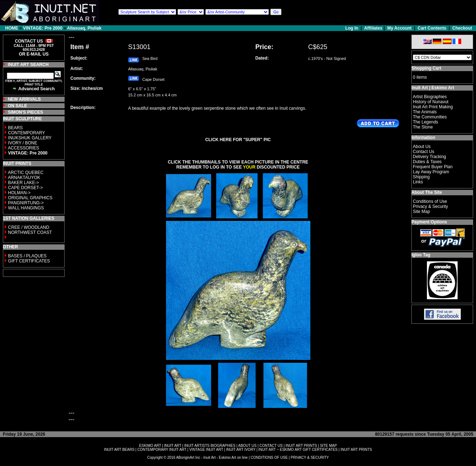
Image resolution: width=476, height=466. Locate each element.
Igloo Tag (421, 255)
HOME (12, 28)
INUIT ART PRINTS (301, 446)
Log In (352, 28)
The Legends (425, 122)
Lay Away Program (431, 172)
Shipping (421, 177)
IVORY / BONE (23, 143)
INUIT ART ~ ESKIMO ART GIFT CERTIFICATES (298, 450)
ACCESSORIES (24, 148)
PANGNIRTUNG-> (26, 203)
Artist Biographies (430, 97)
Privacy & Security (430, 206)
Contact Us (423, 152)
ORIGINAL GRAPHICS (30, 198)
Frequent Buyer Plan (433, 167)
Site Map (421, 212)
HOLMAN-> (19, 193)
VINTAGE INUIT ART (206, 450)
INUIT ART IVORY (241, 450)
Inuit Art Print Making (433, 107)
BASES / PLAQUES (27, 256)
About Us (422, 147)
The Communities (430, 117)
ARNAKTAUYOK (24, 178)
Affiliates (373, 28)
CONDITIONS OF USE (269, 458)
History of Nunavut (431, 102)
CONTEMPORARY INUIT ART (162, 450)
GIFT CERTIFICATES (29, 261)
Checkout (462, 28)
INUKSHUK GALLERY (30, 138)
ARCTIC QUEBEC (26, 173)
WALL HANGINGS (26, 208)
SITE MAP (329, 446)
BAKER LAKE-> (23, 183)
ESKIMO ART (150, 446)
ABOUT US (247, 446)
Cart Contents (432, 28)
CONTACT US (271, 446)
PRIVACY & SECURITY (310, 458)
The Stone (423, 127)
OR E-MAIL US (34, 54)
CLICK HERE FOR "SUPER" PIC (238, 140)
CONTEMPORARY (26, 133)
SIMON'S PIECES (26, 112)
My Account (399, 28)
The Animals (425, 112)
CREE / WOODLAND (28, 227)
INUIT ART (173, 446)
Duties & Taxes (427, 162)
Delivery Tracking (429, 157)
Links (418, 182)
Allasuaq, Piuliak (84, 28)
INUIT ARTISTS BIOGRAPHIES (210, 446)
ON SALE (18, 106)
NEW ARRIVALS (24, 99)
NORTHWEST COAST (29, 232)
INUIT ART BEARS (119, 450)
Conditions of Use (430, 201)
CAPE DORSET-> (25, 188)
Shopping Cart (426, 68)
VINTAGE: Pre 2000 (43, 28)
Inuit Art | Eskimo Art (433, 88)
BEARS (15, 128)
